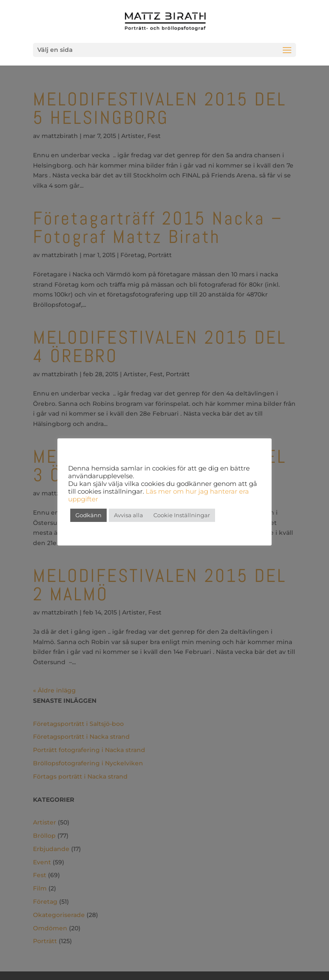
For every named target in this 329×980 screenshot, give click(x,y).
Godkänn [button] (88, 515)
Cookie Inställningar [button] (182, 515)
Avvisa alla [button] (129, 515)
